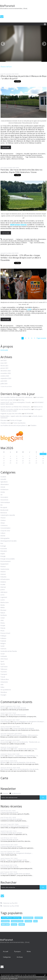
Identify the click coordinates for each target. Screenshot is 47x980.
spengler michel (6, 749)
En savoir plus (13, 978)
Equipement (4, 564)
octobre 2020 (5, 376)
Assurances (4, 500)
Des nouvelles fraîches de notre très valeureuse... (17, 397)
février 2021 (4, 366)
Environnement (37, 155)
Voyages (3, 695)
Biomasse (4, 513)
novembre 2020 (6, 373)
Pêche (3, 623)
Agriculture (34, 154)
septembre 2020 (6, 378)
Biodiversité (4, 155)
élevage (36, 329)
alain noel (5, 924)
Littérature (4, 592)
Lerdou (3, 715)
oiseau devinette (17, 921)
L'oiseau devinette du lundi (17, 708)
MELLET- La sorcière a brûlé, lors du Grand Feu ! (16, 409)
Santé (14, 157)
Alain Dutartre (5, 728)
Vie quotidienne (6, 690)
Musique (3, 610)
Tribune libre (5, 679)
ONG (13, 243)
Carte (4, 778)
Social (2, 654)
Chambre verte (5, 423)
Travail (3, 677)
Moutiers (3, 762)
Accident (3, 477)
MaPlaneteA (7, 6)
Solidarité (4, 656)
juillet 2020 (4, 384)
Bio (2, 505)
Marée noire (5, 603)
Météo (3, 608)
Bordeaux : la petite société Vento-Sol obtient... (16, 874)
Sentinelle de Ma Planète (9, 651)
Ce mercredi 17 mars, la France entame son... (15, 826)
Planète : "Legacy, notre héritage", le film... (14, 860)
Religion (3, 644)
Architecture (4, 490)
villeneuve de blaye (18, 159)
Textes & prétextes (19, 423)
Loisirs (3, 600)
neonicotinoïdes (39, 243)
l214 (25, 329)
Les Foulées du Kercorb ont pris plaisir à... (14, 425)
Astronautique (5, 502)
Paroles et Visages (16, 420)
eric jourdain (5, 742)
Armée (3, 492)
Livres (2, 595)
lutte (16, 331)
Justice (3, 157)
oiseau (22, 924)
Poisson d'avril (5, 633)
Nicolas (3, 708)
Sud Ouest (4, 667)
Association (42, 154)
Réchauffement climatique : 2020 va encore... (24, 735)
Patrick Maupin (5, 722)
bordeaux (28, 921)
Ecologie (28, 155)
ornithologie (5, 921)
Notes (29, 951)
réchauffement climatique (11, 918)
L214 (29, 309)
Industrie (3, 577)
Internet (3, 587)
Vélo (2, 685)
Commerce (4, 525)
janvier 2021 (4, 368)
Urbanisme (4, 682)
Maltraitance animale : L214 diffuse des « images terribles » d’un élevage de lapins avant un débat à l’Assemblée (21, 258)
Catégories (7, 957)
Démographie (5, 538)
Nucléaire (4, 615)
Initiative (3, 329)
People (3, 626)
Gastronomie (5, 569)
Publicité (3, 641)
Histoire (3, 572)
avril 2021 (4, 360)
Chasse (3, 518)
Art (1, 495)
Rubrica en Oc (38, 407)
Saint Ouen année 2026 (8, 400)
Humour (3, 574)
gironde (3, 159)
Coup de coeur (5, 531)
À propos (17, 951)
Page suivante (41, 338)
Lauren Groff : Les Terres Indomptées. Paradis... (16, 402)
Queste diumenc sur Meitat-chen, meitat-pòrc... (16, 407)
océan (3, 618)
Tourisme (4, 672)
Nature (3, 613)
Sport (2, 661)
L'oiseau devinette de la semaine (23, 728)
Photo (2, 631)
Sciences (3, 649)
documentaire (28, 918)
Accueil (6, 951)
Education (4, 551)
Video (15, 329)
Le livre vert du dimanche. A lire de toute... (23, 762)
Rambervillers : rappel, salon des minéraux (15, 416)
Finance (3, 567)
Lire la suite (6, 147)
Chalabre (33, 425)
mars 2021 (4, 363)
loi (22, 244)
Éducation (4, 420)
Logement (4, 597)
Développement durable (17, 155)
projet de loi (22, 331)
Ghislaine (4, 735)
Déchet (3, 536)
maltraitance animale (7, 331)
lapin (41, 329)
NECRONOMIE (29, 414)
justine (3, 756)
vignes (8, 159)
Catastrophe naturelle (8, 515)
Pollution (8, 157)
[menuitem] (6, 951)
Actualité (27, 154)
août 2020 (4, 381)
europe (14, 924)
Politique (18, 243)
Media (3, 605)
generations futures (14, 244)
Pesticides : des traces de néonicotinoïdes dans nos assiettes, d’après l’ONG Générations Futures (21, 171)
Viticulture (19, 157)
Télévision (4, 669)
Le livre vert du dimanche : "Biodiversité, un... (26, 742)
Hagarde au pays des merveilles (11, 414)
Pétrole (3, 628)
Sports (3, 664)
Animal (32, 326)
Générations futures (18, 224)
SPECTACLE (4, 659)
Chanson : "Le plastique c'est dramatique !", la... (23, 756)
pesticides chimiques (36, 157)
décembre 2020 (6, 371)
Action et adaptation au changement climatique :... (29, 722)
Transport (4, 674)
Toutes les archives (6, 386)
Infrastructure (5, 579)
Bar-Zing (21, 400)
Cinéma (3, 520)
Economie (4, 549)
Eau (2, 543)
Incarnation (40, 397)
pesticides (4, 244)
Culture (3, 533)
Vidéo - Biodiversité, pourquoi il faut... (26, 749)
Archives (20, 957)
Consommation (5, 528)
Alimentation (42, 239)
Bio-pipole (4, 508)
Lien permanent (7, 154)
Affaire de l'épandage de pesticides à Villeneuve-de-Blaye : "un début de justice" (23, 77)
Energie (3, 556)
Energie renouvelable (8, 559)
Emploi (3, 554)
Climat (3, 523)
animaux (30, 329)
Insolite (3, 585)
